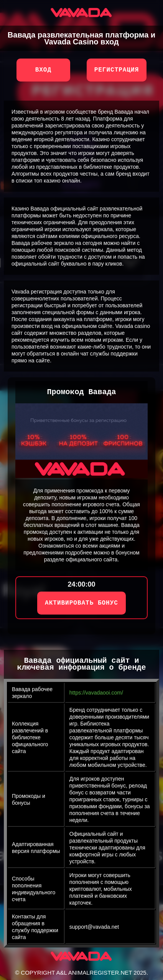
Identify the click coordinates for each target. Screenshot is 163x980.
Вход (43, 70)
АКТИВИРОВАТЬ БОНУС (81, 603)
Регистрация (117, 70)
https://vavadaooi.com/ (96, 693)
